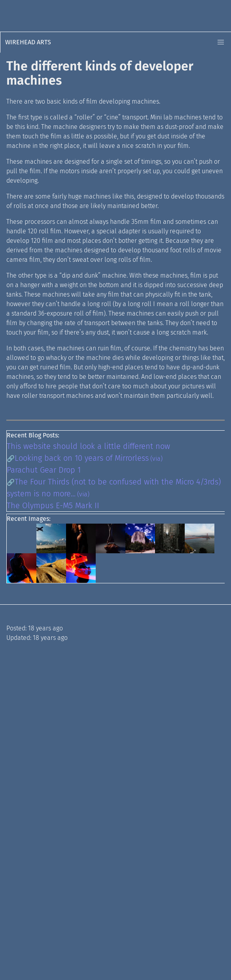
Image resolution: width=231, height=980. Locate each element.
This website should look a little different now (88, 446)
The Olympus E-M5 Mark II (53, 505)
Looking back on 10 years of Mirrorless (82, 458)
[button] (221, 42)
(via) (156, 459)
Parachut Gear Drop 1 (44, 470)
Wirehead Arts (28, 42)
